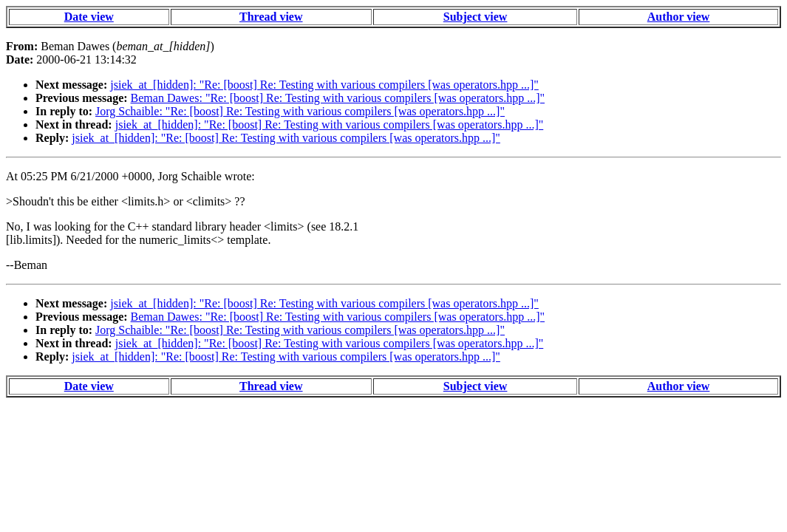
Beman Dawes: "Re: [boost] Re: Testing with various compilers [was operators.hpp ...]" (338, 98)
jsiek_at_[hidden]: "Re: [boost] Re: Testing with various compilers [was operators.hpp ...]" (324, 85)
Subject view (476, 17)
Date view (89, 17)
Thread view (271, 17)
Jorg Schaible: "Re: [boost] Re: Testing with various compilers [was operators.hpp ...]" (300, 111)
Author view (679, 17)
